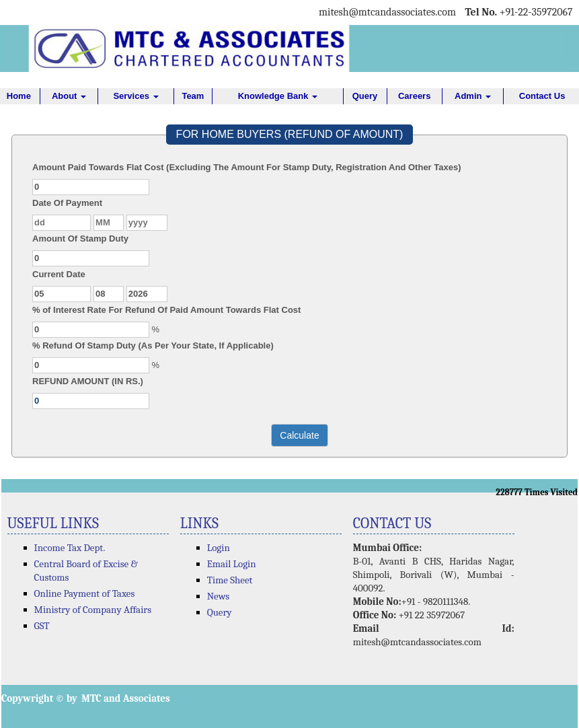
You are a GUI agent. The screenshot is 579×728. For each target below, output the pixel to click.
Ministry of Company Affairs (93, 610)
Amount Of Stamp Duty (80, 239)
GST (42, 626)
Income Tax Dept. (70, 548)
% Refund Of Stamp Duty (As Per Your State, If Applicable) (153, 345)
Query (365, 96)
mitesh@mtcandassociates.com (417, 642)
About (69, 96)
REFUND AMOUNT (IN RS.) (88, 381)
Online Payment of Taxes (85, 593)
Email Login (232, 564)
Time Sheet (230, 580)
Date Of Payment (67, 203)
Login (219, 548)
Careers (414, 96)
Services (136, 96)
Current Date (59, 274)
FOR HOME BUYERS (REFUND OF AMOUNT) (290, 134)
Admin (473, 96)
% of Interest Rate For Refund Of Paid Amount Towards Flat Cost (166, 310)
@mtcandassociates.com (402, 12)
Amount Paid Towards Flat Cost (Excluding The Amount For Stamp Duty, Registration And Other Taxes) (247, 167)
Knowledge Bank (278, 96)
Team (193, 96)
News (219, 596)
